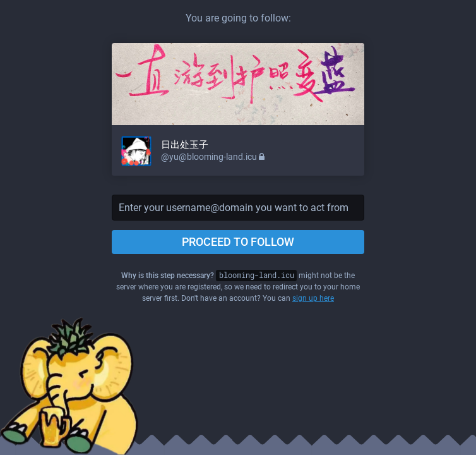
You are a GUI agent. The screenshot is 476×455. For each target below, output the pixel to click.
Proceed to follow (238, 242)
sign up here (313, 298)
